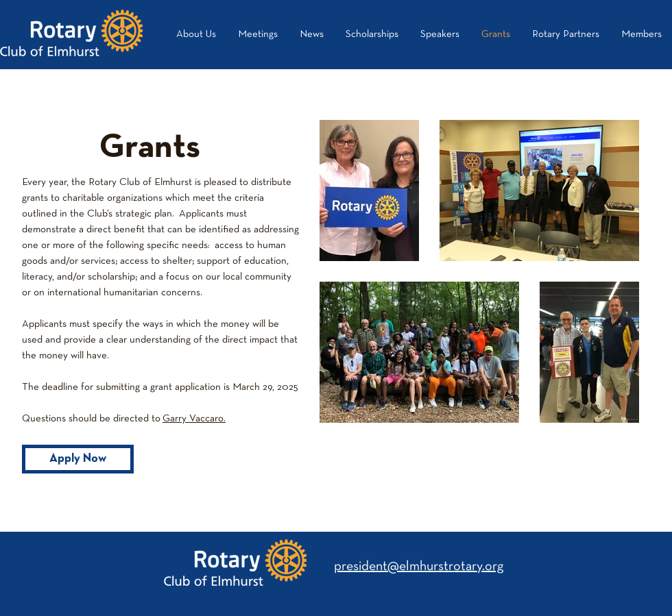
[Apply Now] (78, 459)
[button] (566, 34)
